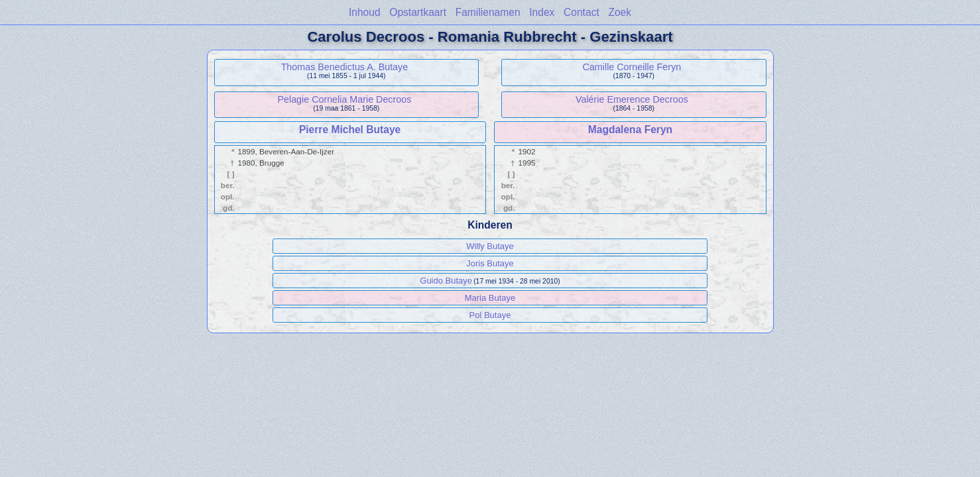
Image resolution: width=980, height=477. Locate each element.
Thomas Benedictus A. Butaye (345, 67)
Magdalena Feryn (630, 130)
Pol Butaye (490, 315)
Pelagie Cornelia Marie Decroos (344, 99)
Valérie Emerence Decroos (632, 99)
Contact (582, 12)
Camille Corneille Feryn (632, 67)
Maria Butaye (490, 298)
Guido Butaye (446, 281)
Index (542, 12)
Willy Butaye (490, 246)
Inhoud (365, 12)
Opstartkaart (418, 12)
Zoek (620, 12)
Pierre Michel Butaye (350, 130)
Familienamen (488, 12)
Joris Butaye (490, 263)
